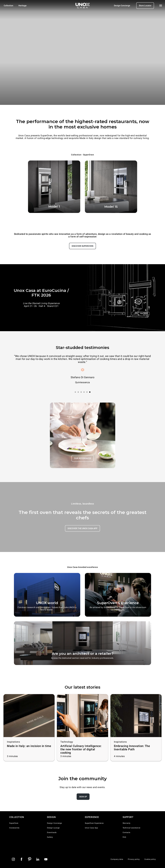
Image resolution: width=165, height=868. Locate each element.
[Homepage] (83, 6)
